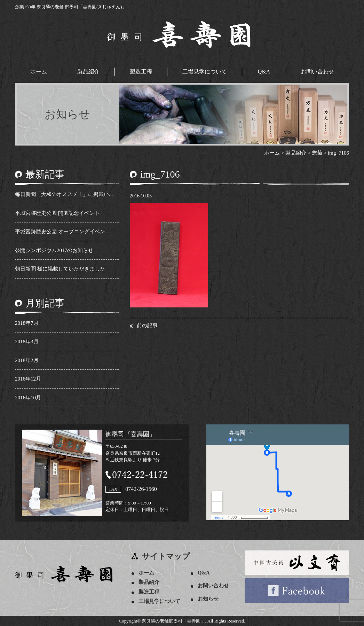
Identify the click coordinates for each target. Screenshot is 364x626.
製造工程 (141, 72)
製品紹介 (88, 72)
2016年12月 (28, 379)
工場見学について (205, 72)
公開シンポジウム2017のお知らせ (54, 250)
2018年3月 (27, 342)
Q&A (264, 72)
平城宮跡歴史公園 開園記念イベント (57, 213)
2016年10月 (28, 398)
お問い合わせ (317, 72)
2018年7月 (27, 323)
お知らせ (208, 599)
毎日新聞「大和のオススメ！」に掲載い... (64, 194)
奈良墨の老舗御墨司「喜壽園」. (174, 621)
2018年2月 (27, 360)
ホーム (39, 72)
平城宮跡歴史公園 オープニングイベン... (62, 232)
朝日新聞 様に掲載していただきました (60, 269)
